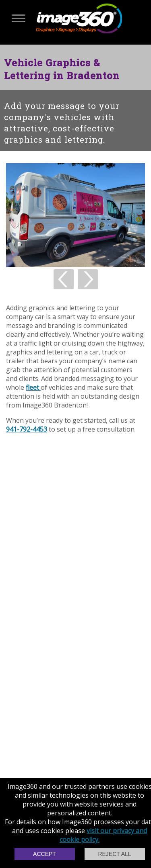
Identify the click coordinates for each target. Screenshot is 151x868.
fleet (33, 387)
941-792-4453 (27, 429)
